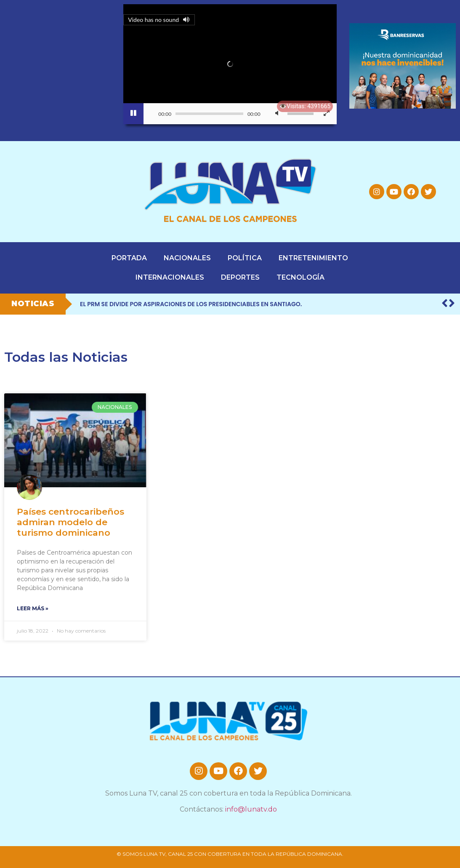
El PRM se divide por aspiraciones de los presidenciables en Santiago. (191, 304)
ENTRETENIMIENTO (313, 258)
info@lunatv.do (251, 809)
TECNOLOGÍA (300, 277)
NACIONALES (187, 258)
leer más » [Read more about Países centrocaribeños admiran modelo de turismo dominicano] (33, 608)
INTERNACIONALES (170, 277)
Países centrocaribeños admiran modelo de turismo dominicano (70, 522)
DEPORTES (240, 277)
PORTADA (129, 258)
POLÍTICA (245, 258)
